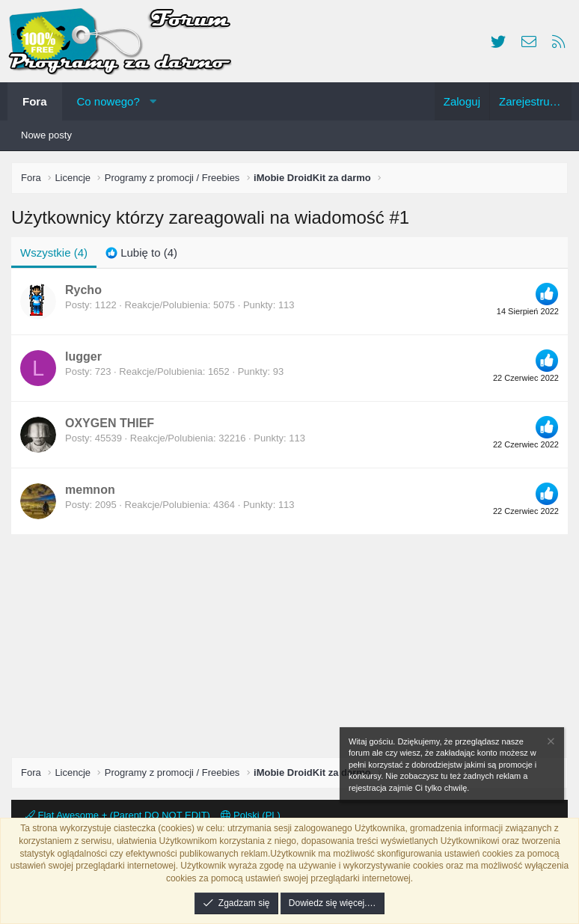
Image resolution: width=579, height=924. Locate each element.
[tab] (141, 253)
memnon (90, 490)
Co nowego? (108, 101)
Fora (35, 101)
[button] (153, 101)
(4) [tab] (54, 253)
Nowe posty (46, 135)
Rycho (83, 290)
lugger (83, 357)
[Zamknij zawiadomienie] (550, 743)
